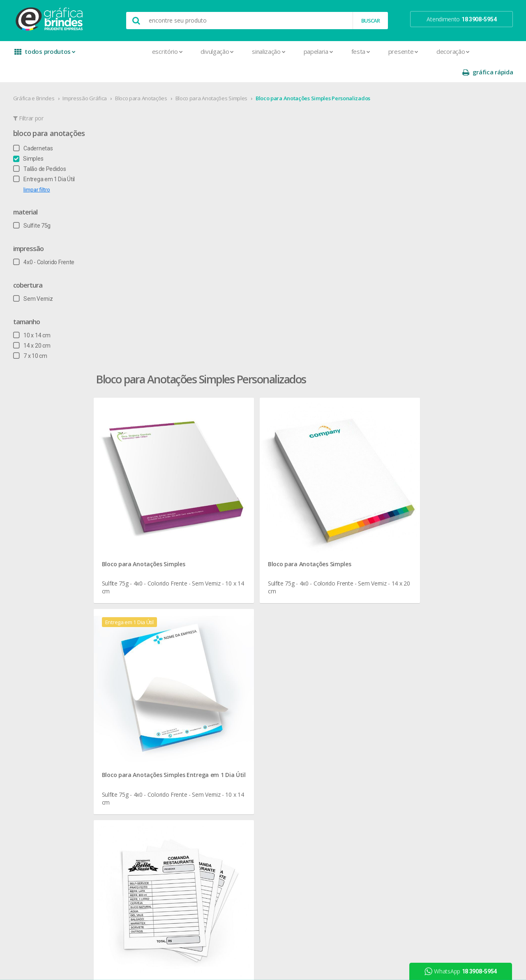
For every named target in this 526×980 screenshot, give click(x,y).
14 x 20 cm (35, 325)
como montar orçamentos (355, 661)
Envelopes (137, 730)
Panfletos (136, 779)
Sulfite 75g (35, 205)
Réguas (231, 710)
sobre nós (38, 621)
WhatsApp (464, 971)
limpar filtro (40, 169)
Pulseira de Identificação (154, 819)
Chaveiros (234, 651)
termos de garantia (345, 631)
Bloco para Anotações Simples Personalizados (316, 78)
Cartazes (135, 700)
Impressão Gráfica (88, 78)
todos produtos (46, 54)
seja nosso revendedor (54, 641)
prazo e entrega (341, 641)
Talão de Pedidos (43, 148)
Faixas (131, 740)
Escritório (111, 51)
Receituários (138, 829)
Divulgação (161, 51)
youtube (435, 642)
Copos (230, 661)
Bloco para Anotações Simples (215, 78)
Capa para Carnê (144, 671)
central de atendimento (351, 621)
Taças (229, 740)
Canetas (232, 641)
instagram (437, 632)
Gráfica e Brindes (37, 78)
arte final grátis (438, 687)
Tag (128, 878)
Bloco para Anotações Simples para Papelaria (204, 519)
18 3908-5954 (343, 706)
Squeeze (233, 730)
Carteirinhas (138, 710)
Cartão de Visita (143, 691)
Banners (134, 641)
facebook (436, 621)
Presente (347, 51)
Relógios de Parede (246, 720)
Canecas (233, 631)
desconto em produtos (449, 697)
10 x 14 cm (35, 315)
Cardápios (136, 681)
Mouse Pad (237, 691)
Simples (32, 138)
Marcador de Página (149, 769)
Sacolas (133, 848)
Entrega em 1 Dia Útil (47, 159)
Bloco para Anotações (144, 78)
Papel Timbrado (143, 789)
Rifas (129, 838)
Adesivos (135, 621)
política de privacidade (349, 651)
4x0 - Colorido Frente (47, 242)
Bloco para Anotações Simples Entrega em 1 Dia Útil (441, 244)
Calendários (138, 661)
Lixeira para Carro (243, 671)
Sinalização (212, 51)
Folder (131, 750)
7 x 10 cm (33, 335)
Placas (132, 809)
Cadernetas (36, 128)
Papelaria (262, 51)
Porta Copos (238, 700)
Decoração (396, 51)
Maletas (233, 681)
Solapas (134, 868)
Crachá (132, 720)
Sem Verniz (36, 278)
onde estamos (44, 631)
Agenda (133, 631)
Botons (231, 621)
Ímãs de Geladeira (146, 760)
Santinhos (136, 858)
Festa (304, 51)
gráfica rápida (484, 52)
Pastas (132, 799)
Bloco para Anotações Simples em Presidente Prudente (217, 499)
